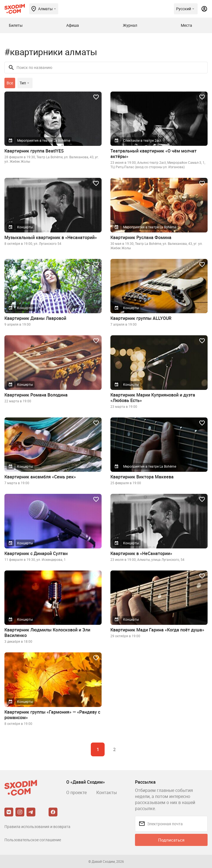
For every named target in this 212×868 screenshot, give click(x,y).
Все (10, 83)
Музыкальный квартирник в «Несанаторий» (51, 237)
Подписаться (171, 840)
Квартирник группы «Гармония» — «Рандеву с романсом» (52, 715)
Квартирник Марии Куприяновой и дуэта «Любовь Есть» (153, 398)
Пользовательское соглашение (33, 840)
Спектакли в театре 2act (142, 140)
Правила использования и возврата (37, 827)
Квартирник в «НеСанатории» (141, 553)
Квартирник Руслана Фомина (141, 237)
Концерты (25, 227)
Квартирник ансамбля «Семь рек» (40, 477)
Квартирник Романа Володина (36, 395)
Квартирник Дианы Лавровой (35, 318)
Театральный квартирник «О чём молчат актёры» (153, 154)
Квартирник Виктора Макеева (142, 477)
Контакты (107, 792)
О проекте (76, 792)
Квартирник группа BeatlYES (34, 151)
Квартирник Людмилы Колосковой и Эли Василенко (47, 633)
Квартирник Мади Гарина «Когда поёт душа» (157, 630)
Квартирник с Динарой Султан (36, 553)
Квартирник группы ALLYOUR (141, 318)
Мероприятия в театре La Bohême (44, 140)
